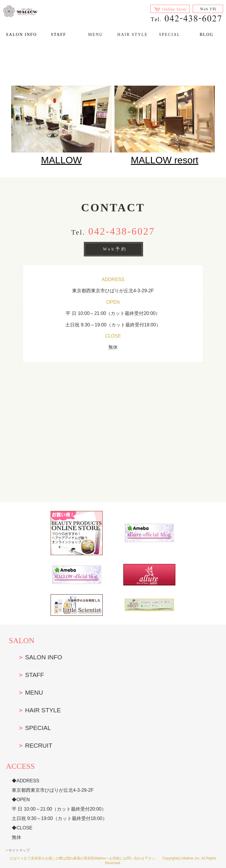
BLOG (206, 34)
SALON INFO (21, 34)
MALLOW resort (165, 160)
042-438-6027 (122, 231)
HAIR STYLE (43, 710)
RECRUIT (39, 745)
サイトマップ (19, 850)
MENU (34, 692)
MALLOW (61, 160)
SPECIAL (38, 728)
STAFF (59, 34)
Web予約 (115, 249)
